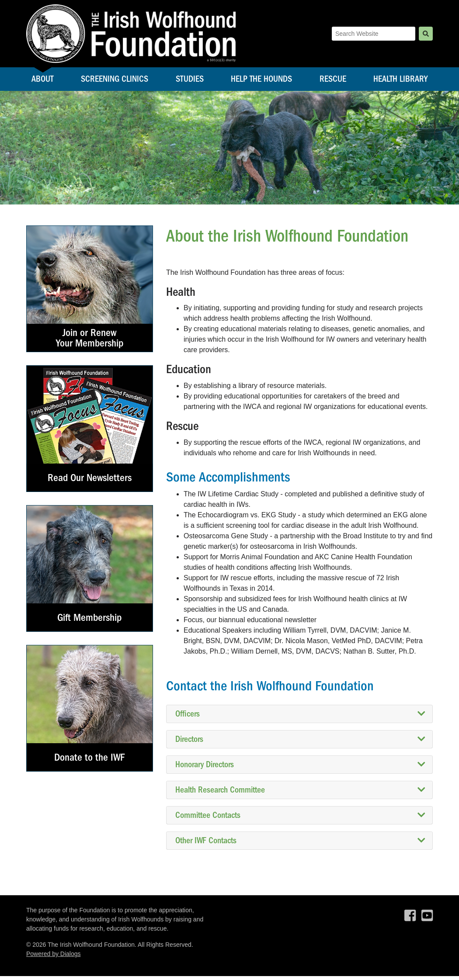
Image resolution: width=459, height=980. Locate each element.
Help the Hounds (261, 81)
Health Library (400, 81)
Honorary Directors (300, 769)
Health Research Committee (300, 794)
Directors (300, 743)
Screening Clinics (115, 81)
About (43, 81)
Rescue (333, 81)
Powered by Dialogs (54, 958)
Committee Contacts (300, 819)
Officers (300, 718)
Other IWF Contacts (300, 845)
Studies (190, 81)
